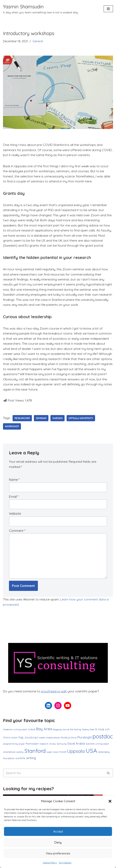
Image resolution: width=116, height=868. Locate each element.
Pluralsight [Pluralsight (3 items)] (85, 739)
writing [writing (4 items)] (31, 760)
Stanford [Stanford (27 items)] (35, 752)
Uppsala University (81, 419)
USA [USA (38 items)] (91, 752)
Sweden (58, 419)
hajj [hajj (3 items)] (21, 739)
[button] (110, 801)
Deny (58, 842)
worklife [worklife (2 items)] (20, 760)
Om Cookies (65, 863)
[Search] (54, 775)
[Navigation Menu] (108, 9)
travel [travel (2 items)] (63, 753)
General (38, 41)
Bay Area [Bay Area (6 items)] (44, 730)
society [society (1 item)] (20, 754)
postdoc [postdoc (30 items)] (103, 738)
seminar (41, 419)
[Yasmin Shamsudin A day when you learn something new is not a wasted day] (40, 9)
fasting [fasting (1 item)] (78, 731)
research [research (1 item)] (44, 745)
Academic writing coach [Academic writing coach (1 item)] (15, 731)
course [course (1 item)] (66, 731)
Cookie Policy (50, 863)
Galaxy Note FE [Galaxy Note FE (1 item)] (90, 731)
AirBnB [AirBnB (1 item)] (31, 731)
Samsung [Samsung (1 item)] (62, 745)
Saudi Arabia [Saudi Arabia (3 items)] (76, 745)
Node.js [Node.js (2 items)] (65, 739)
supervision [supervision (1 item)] (52, 754)
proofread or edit (54, 693)
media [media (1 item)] (42, 739)
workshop (12, 428)
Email (14, 498)
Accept (58, 831)
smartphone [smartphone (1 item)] (9, 754)
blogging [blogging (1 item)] (57, 731)
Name (14, 481)
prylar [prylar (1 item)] (22, 745)
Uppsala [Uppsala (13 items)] (76, 753)
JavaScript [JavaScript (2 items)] (31, 739)
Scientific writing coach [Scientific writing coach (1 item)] (97, 745)
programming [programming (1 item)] (10, 745)
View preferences (58, 853)
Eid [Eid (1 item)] (72, 731)
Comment (17, 532)
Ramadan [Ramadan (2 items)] (32, 745)
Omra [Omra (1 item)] (74, 739)
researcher (22, 419)
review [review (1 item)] (53, 745)
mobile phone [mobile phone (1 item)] (53, 739)
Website (15, 515)
